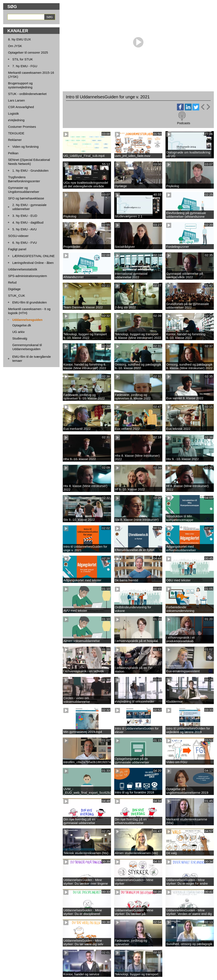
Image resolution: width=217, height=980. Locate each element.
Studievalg (20, 338)
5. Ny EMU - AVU (24, 229)
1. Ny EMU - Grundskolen (30, 171)
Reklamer (15, 140)
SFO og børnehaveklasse (26, 198)
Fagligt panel (17, 249)
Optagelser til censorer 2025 (28, 52)
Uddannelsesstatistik (23, 269)
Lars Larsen (16, 100)
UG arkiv (18, 332)
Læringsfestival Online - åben (33, 263)
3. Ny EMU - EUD (25, 216)
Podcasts (184, 123)
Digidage (14, 289)
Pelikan (13, 153)
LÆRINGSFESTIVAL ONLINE (33, 256)
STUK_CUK (17, 296)
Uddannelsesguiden (27, 320)
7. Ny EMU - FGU (25, 66)
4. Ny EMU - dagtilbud (28, 222)
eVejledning (16, 120)
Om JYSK (15, 46)
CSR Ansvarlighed (21, 107)
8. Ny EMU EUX (19, 39)
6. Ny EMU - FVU (25, 243)
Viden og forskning (25, 147)
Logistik (13, 113)
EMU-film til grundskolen (30, 302)
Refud (12, 282)
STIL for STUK (23, 59)
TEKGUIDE (16, 133)
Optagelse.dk (22, 325)
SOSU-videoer (18, 236)
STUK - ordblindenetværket (27, 94)
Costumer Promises (22, 127)
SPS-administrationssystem (27, 276)
